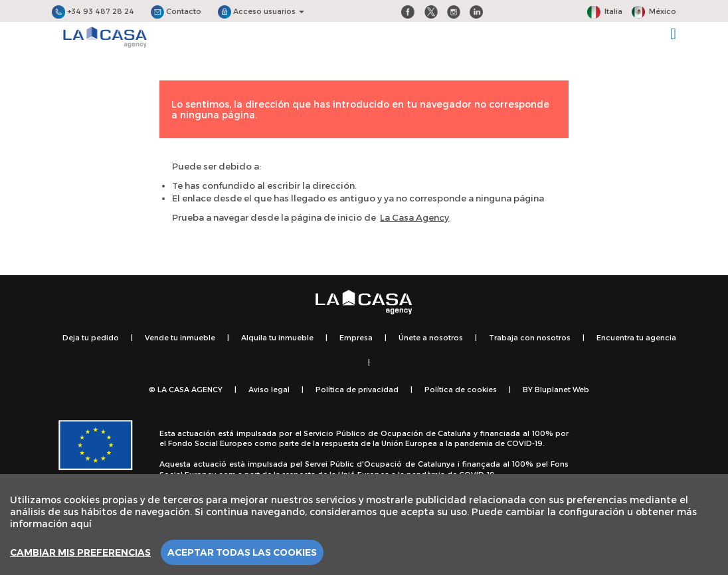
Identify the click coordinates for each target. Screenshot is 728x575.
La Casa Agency (414, 217)
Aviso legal (269, 389)
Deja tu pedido (91, 337)
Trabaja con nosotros (530, 337)
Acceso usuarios (261, 11)
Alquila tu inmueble (277, 337)
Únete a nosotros (431, 337)
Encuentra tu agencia (636, 337)
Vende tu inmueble (180, 337)
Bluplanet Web (562, 389)
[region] (364, 524)
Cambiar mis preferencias (80, 552)
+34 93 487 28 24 (93, 11)
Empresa (356, 337)
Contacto (176, 11)
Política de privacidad (357, 389)
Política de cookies (461, 389)
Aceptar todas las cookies (242, 552)
